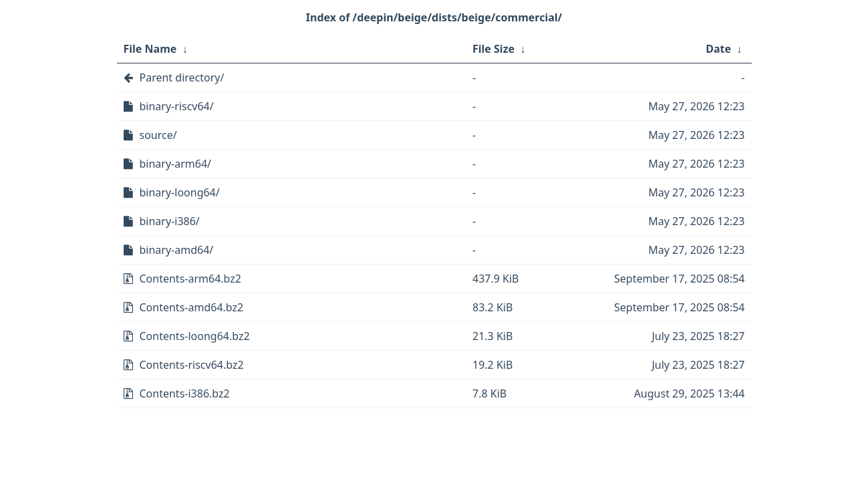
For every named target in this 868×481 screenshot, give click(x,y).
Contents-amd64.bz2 (192, 307)
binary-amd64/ (177, 250)
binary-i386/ (170, 221)
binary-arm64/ (176, 164)
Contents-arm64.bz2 (190, 279)
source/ (158, 135)
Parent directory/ (182, 77)
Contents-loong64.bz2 (195, 336)
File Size (493, 49)
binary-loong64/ (180, 192)
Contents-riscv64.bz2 (192, 365)
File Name (150, 49)
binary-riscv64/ (177, 106)
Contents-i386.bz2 (185, 393)
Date (718, 49)
